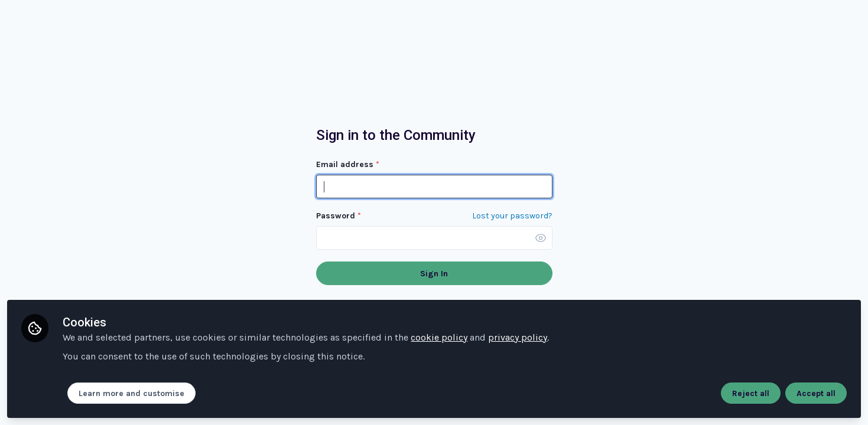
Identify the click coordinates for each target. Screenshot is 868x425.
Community (71, 32)
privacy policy (518, 337)
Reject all (751, 393)
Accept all (816, 393)
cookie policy (439, 337)
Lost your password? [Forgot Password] (512, 216)
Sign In (434, 274)
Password (339, 216)
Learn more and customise (131, 393)
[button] (541, 238)
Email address (348, 164)
